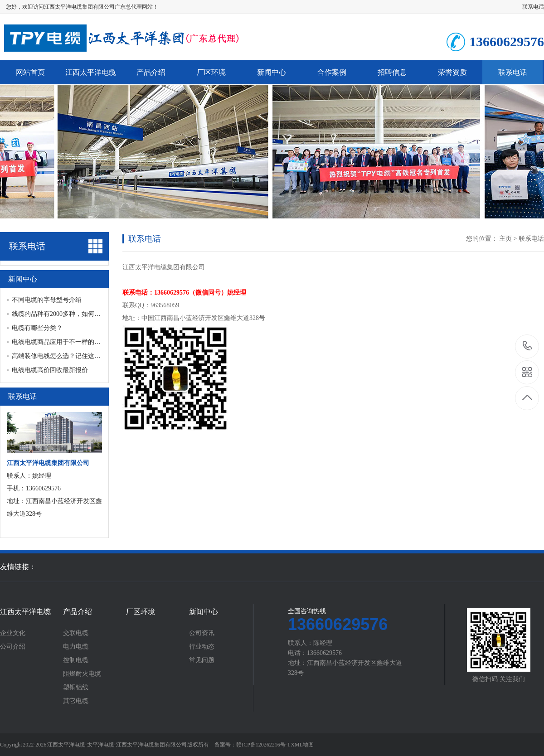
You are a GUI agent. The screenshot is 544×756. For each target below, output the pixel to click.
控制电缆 (76, 660)
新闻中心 (272, 72)
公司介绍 (13, 647)
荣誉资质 (452, 72)
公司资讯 (202, 633)
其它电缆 (76, 701)
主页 (505, 239)
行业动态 (202, 647)
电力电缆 (76, 647)
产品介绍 (151, 72)
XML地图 (302, 745)
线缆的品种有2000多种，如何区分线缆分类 (72, 314)
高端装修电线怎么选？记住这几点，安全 (69, 356)
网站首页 (30, 72)
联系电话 (533, 7)
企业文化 (13, 633)
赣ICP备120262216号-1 (263, 745)
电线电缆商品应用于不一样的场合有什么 (69, 342)
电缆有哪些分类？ (37, 328)
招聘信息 (392, 72)
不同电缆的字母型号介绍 (47, 300)
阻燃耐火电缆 (82, 674)
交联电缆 (76, 633)
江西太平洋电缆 (91, 72)
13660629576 (527, 346)
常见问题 (202, 660)
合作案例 (332, 72)
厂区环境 (211, 72)
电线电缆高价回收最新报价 (50, 370)
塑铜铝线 (76, 688)
